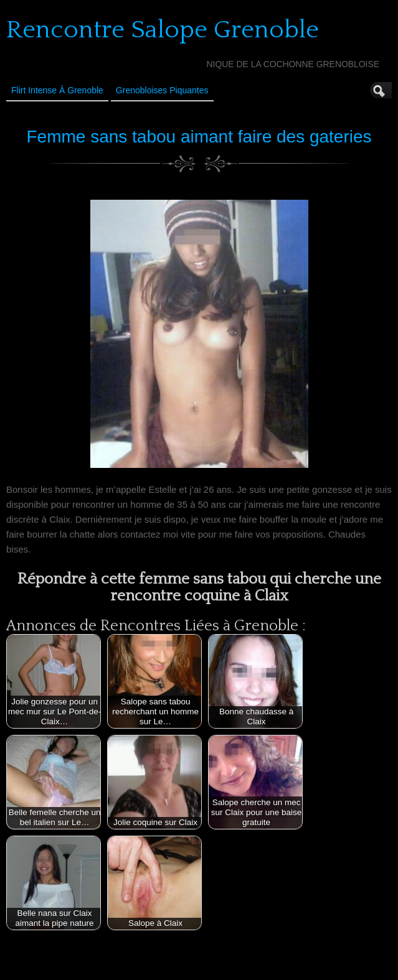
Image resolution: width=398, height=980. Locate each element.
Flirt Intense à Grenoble (57, 90)
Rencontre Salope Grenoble (163, 30)
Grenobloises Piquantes (162, 90)
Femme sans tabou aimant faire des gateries (199, 137)
